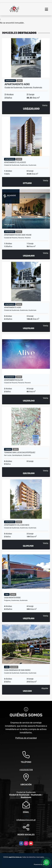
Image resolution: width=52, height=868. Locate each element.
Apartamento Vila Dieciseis (17, 525)
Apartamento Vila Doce (15, 162)
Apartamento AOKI (17, 84)
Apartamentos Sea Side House (18, 235)
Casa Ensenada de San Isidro (17, 670)
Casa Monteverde (12, 598)
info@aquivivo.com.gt (26, 820)
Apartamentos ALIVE (13, 380)
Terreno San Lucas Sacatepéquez (20, 452)
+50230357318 (26, 770)
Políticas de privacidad (26, 738)
